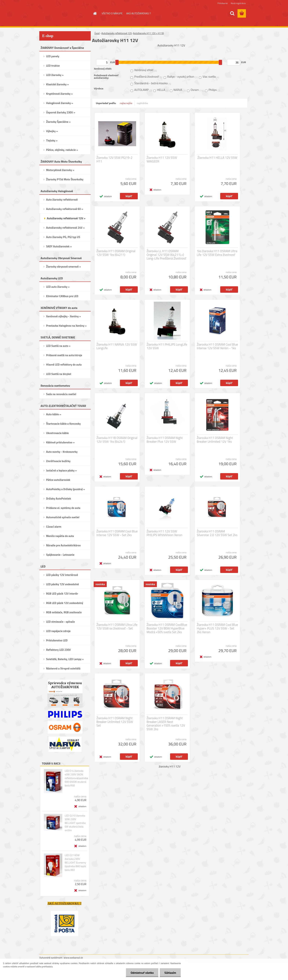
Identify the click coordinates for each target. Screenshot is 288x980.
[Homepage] (95, 13)
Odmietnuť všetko (142, 973)
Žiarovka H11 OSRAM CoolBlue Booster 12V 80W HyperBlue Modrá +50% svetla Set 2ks (167, 628)
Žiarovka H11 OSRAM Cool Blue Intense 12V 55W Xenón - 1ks (217, 346)
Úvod (97, 33)
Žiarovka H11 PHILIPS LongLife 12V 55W (167, 346)
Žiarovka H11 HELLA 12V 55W (217, 158)
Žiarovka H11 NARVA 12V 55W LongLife (117, 346)
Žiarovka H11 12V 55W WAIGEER (162, 159)
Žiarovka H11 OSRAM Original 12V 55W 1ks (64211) (116, 253)
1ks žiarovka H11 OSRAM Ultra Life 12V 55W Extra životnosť (217, 253)
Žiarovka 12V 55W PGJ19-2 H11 (114, 159)
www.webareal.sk (73, 958)
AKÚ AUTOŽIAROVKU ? (138, 13)
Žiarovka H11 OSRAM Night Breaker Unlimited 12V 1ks (215, 440)
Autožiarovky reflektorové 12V (117, 33)
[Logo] (65, 14)
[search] (232, 13)
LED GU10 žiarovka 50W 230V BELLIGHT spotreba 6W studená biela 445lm (75, 823)
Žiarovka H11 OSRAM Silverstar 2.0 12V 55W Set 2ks (217, 533)
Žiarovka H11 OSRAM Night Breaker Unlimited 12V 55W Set (115, 722)
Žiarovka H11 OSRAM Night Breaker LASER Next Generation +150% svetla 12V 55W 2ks (166, 724)
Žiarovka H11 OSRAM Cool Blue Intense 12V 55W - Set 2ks (117, 533)
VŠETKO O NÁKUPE (112, 13)
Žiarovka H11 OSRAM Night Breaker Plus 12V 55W (165, 440)
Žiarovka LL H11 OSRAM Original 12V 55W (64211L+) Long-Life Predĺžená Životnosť (166, 255)
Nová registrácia (238, 3)
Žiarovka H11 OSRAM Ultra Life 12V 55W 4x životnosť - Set (117, 627)
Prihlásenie (223, 3)
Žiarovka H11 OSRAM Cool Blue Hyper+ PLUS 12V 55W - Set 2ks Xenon (217, 628)
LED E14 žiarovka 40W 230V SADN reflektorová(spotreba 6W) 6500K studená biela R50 (76, 778)
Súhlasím (170, 973)
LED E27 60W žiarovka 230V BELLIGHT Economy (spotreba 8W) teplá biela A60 (75, 863)
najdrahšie (142, 103)
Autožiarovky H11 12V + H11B (148, 33)
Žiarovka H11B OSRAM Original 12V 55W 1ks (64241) (117, 440)
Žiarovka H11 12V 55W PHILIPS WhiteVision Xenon (164, 533)
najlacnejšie (126, 103)
